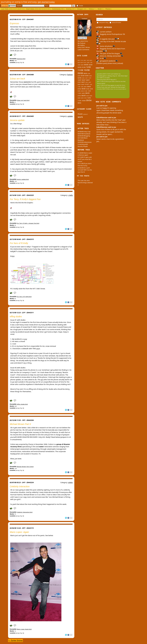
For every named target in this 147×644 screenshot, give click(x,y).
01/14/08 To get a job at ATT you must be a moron (85, 159)
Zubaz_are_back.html (23, 100)
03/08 (90, 76)
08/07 (88, 80)
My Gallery (81, 45)
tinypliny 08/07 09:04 (103, 89)
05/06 (88, 89)
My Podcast (81, 43)
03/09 (91, 65)
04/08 (87, 76)
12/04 (89, 98)
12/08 (88, 67)
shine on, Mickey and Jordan (110, 56)
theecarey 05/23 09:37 (104, 80)
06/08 (79, 76)
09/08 (80, 73)
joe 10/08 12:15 (102, 78)
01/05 (85, 98)
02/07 (83, 84)
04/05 (91, 96)
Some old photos (106, 46)
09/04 (89, 100)
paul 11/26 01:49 (102, 81)
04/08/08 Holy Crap (84, 132)
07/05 (79, 96)
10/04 (84, 101)
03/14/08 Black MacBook (83, 139)
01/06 (86, 91)
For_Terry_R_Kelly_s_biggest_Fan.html (28, 223)
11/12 (82, 60)
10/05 (83, 93)
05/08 (83, 76)
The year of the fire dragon (109, 53)
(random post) (102, 63)
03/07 (79, 84)
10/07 (79, 80)
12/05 (89, 91)
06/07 (83, 82)
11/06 (79, 87)
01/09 (84, 67)
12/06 (91, 85)
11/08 (80, 70)
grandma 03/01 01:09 (103, 74)
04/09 (86, 65)
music (80, 114)
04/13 (79, 60)
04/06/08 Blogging (84, 136)
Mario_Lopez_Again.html (24, 629)
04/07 (90, 82)
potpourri (86, 114)
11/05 (79, 93)
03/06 (79, 91)
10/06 (82, 87)
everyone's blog (104, 22)
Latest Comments (83, 50)
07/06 (79, 89)
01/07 (87, 84)
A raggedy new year (108, 39)
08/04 (79, 103)
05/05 (88, 96)
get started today (46, 2)
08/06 (89, 87)
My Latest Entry (83, 41)
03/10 (79, 63)
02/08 (79, 78)
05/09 (82, 65)
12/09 (88, 63)
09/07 (84, 80)
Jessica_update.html (23, 179)
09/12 (85, 60)
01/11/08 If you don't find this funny (85, 165)
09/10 (91, 60)
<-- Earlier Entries (15, 640)
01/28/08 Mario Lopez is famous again (85, 154)
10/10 (88, 60)
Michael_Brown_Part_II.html (25, 467)
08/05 (87, 93)
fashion (70, 75)
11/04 (79, 101)
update (70, 116)
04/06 (91, 89)
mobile (12, 6)
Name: (31, 6)
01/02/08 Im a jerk (84, 168)
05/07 (87, 82)
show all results (116, 22)
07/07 (79, 82)
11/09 (91, 63)
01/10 (85, 63)
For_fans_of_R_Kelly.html (24, 297)
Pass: (58, 6)
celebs (70, 482)
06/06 (83, 89)
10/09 (79, 65)
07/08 (89, 74)
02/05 (82, 98)
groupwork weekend (107, 61)
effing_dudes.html (22, 404)
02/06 (82, 91)
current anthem (104, 32)
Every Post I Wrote (84, 47)
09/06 (85, 87)
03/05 (79, 98)
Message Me (82, 38)
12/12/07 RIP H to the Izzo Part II (85, 171)
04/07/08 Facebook (84, 134)
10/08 (87, 70)
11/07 (90, 78)
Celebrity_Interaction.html (25, 512)
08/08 (85, 73)
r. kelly (70, 195)
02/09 (79, 67)
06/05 (83, 96)
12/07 (86, 78)
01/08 (83, 78)
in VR (101, 58)
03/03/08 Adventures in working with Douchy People (85, 144)
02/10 (82, 63)
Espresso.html (21, 59)
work (80, 117)
